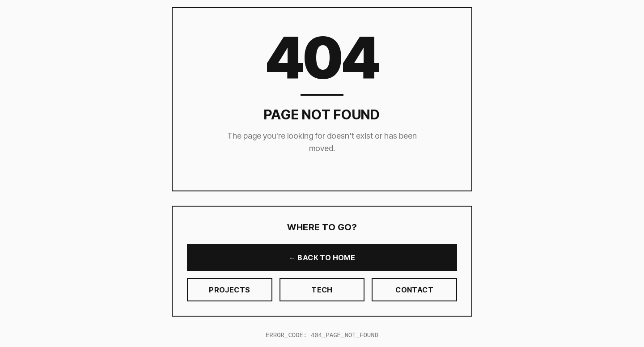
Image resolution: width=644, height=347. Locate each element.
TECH (322, 290)
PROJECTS (229, 290)
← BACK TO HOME (322, 258)
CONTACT (414, 290)
